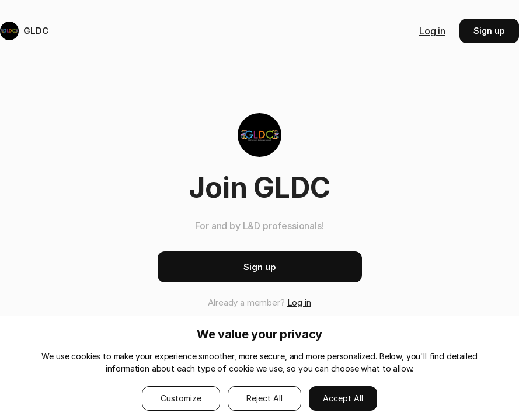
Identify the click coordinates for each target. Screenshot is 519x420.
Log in (432, 31)
